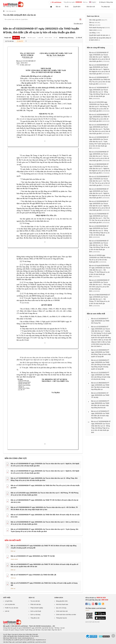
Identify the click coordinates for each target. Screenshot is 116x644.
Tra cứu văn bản (35, 601)
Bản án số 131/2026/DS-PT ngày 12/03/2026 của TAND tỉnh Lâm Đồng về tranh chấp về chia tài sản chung (101, 376)
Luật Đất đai (31, 642)
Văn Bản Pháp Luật (9, 642)
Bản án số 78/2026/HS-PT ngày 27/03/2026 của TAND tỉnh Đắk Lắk (34, 575)
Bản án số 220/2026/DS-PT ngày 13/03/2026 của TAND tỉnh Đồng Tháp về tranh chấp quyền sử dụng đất (101, 353)
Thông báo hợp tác (61, 618)
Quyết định (77, 7)
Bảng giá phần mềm (62, 601)
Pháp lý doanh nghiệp (37, 608)
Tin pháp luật (105, 7)
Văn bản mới (91, 7)
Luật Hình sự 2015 (40, 642)
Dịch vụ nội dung (35, 615)
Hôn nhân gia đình (95, 20)
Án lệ (67, 7)
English (93, 2)
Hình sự (13, 578)
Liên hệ (7, 611)
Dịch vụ (85, 2)
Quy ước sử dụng (61, 608)
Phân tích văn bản (36, 604)
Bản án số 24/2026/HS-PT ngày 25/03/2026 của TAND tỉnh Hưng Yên (100, 321)
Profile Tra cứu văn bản (12, 608)
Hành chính (14, 559)
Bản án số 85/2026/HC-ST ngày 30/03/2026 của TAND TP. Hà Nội (33, 556)
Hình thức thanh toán (62, 604)
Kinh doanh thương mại (97, 28)
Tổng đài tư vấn (35, 618)
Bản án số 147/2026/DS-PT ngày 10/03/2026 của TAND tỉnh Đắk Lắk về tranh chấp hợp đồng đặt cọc (100, 415)
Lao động (92, 33)
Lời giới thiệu (9, 601)
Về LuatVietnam (56, 2)
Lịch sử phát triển (10, 604)
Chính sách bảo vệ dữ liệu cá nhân (66, 615)
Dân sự (13, 551)
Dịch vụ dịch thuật (36, 611)
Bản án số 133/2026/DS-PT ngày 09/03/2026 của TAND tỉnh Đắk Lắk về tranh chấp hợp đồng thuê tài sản (100, 404)
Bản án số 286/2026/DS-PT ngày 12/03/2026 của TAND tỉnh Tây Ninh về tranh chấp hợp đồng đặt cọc (100, 386)
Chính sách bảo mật (62, 611)
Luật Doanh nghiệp (21, 642)
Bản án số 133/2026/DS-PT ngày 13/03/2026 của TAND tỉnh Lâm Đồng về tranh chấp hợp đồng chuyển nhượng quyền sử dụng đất (101, 365)
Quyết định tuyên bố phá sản (99, 35)
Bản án (58, 7)
